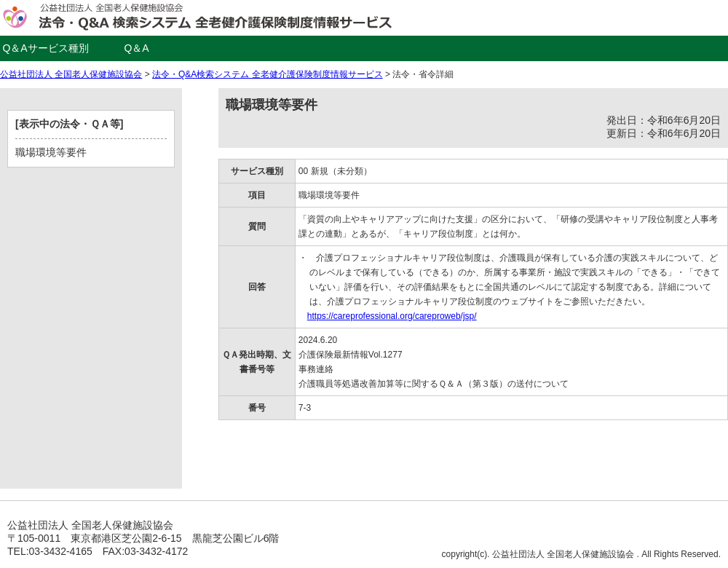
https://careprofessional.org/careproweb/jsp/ (392, 316)
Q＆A (136, 48)
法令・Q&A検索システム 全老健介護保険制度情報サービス (268, 74)
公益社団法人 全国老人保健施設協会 (71, 74)
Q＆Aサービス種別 (45, 48)
